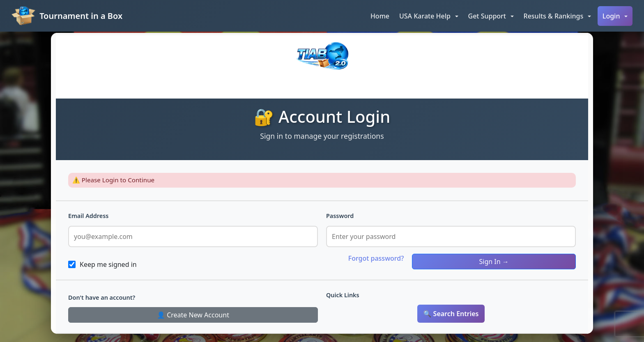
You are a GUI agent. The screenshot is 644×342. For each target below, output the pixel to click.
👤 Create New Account (193, 315)
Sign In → (494, 262)
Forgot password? (376, 258)
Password (340, 216)
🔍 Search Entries (451, 314)
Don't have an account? (102, 297)
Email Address (88, 216)
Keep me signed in (108, 264)
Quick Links (343, 295)
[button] (429, 16)
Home (380, 16)
